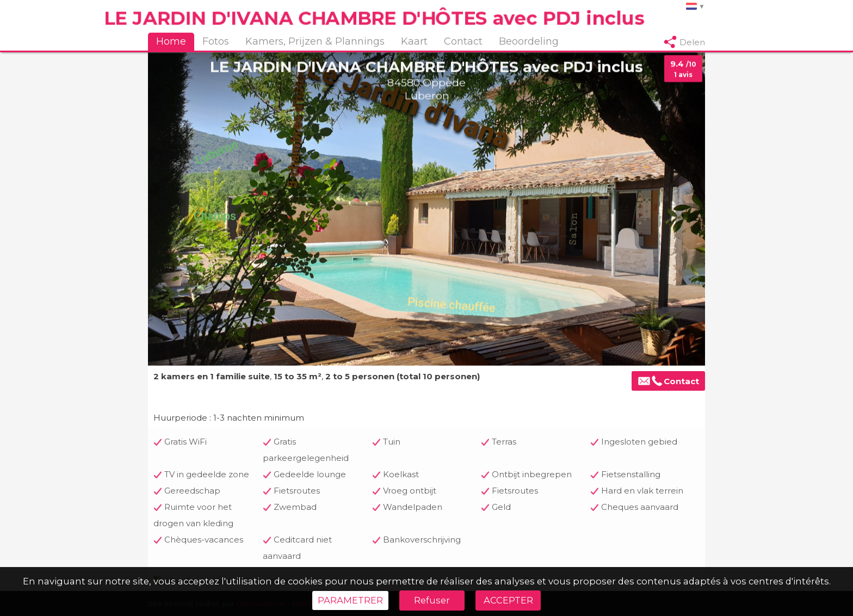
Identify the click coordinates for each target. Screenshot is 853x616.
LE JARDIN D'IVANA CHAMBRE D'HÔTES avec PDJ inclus (374, 18)
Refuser (432, 600)
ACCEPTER (508, 600)
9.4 (683, 69)
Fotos (216, 41)
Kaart (414, 41)
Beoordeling (529, 41)
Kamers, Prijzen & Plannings (315, 41)
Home (171, 41)
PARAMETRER (350, 600)
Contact (463, 41)
